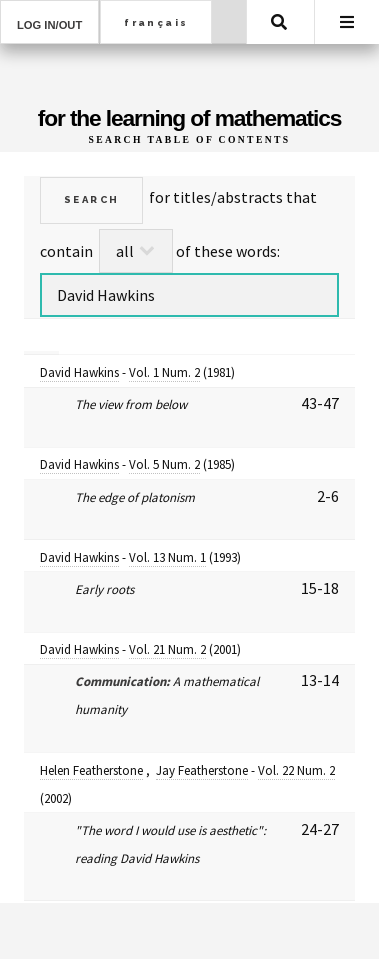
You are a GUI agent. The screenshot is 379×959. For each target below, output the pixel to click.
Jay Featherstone (202, 770)
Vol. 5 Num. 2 (164, 464)
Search (279, 22)
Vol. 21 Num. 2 (167, 649)
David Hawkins (79, 372)
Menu (347, 22)
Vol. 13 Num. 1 (167, 557)
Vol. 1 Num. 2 (164, 372)
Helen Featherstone (91, 770)
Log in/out (49, 25)
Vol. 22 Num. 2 (296, 770)
